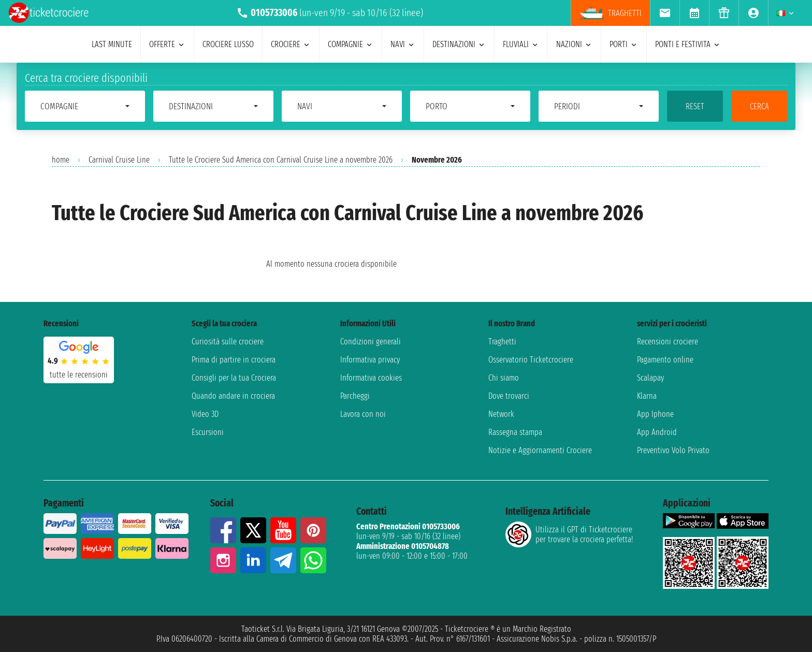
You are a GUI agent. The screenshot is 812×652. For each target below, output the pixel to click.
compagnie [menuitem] (351, 44)
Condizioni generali (371, 342)
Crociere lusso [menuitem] (228, 44)
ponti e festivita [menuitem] (688, 44)
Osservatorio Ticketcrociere (531, 360)
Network (501, 414)
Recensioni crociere (668, 342)
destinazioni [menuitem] (459, 44)
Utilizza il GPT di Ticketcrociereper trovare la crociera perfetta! (569, 534)
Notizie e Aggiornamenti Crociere (540, 450)
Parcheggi (355, 396)
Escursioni (208, 432)
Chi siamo (504, 378)
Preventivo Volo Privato (673, 450)
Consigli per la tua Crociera (234, 378)
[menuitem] (665, 13)
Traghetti (502, 342)
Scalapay (650, 378)
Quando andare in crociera (233, 396)
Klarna (647, 396)
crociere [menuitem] (291, 44)
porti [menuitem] (624, 44)
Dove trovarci (509, 396)
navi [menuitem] (403, 44)
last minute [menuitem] (112, 44)
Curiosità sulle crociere (228, 342)
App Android (657, 432)
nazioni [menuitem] (574, 44)
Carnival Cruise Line (119, 160)
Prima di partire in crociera (234, 360)
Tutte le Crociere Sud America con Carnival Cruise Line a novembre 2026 (281, 160)
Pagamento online (665, 360)
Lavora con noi (363, 414)
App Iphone (655, 414)
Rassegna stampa (515, 432)
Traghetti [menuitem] (611, 13)
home (61, 160)
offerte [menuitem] (167, 44)
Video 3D (205, 414)
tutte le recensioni (79, 375)
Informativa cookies (371, 378)
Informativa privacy (370, 360)
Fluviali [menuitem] (521, 44)
